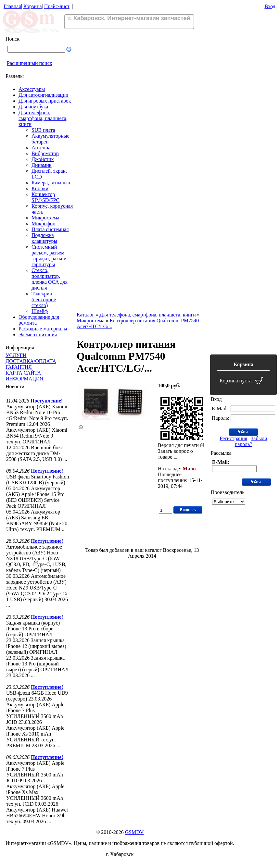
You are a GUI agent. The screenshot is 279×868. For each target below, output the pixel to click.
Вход (270, 6)
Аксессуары (32, 89)
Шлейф (40, 311)
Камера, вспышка (51, 183)
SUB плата (43, 130)
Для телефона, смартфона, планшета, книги (43, 118)
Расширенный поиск (30, 63)
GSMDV (134, 832)
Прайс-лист (57, 6)
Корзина (33, 6)
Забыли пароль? (251, 441)
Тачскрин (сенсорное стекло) (44, 299)
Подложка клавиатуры (44, 238)
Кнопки (40, 188)
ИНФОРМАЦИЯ (24, 379)
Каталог (85, 315)
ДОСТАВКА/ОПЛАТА (31, 361)
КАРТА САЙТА (23, 373)
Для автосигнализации (43, 95)
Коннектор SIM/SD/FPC (45, 197)
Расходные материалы (43, 329)
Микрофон (44, 223)
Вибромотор (45, 153)
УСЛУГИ (16, 355)
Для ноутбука (33, 107)
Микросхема (45, 218)
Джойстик (43, 159)
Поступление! (47, 401)
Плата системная (50, 229)
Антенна (41, 148)
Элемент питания (38, 335)
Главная (12, 6)
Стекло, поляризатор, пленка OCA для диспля (50, 279)
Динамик (42, 165)
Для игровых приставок (45, 101)
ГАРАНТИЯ (19, 367)
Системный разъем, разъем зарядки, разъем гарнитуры (49, 256)
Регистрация (233, 438)
